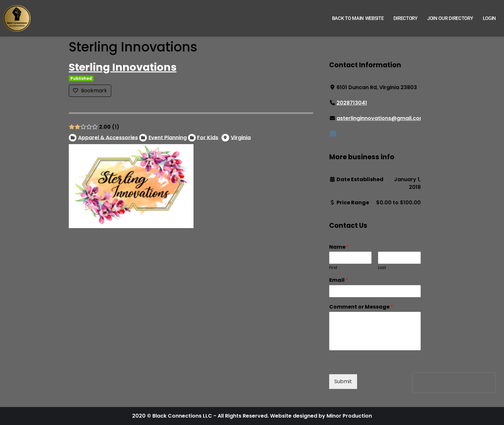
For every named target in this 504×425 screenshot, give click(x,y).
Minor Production (349, 416)
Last (382, 268)
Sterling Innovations (123, 67)
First (333, 268)
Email (339, 280)
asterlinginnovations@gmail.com (381, 118)
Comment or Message (361, 307)
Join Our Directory (450, 18)
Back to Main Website (358, 18)
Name (339, 247)
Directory (405, 18)
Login (490, 18)
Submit (343, 381)
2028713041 (352, 103)
